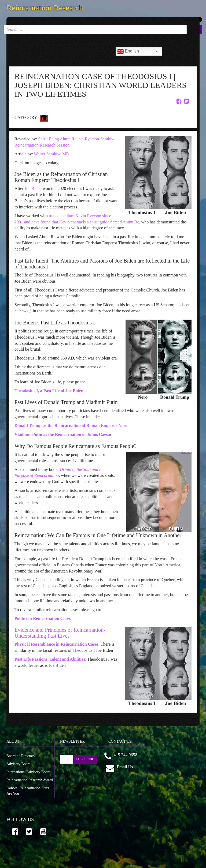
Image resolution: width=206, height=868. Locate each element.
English (128, 51)
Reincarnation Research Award (30, 780)
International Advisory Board (28, 772)
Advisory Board (19, 764)
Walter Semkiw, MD (52, 154)
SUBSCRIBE (85, 759)
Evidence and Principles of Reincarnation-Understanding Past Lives (60, 633)
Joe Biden (33, 188)
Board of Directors (21, 756)
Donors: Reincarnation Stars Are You (28, 791)
